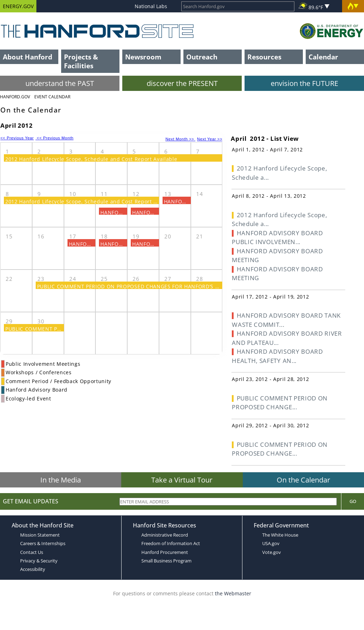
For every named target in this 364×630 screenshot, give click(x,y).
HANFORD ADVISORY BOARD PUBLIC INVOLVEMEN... (277, 238)
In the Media (61, 480)
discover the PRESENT (182, 83)
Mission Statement (40, 535)
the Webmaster (233, 593)
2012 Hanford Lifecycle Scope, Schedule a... (279, 173)
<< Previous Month (54, 138)
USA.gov (271, 543)
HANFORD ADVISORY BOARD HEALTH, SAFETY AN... (277, 356)
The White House (280, 535)
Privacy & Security (39, 561)
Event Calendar (52, 97)
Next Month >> (180, 139)
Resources (264, 57)
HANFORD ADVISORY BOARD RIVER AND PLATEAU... (287, 338)
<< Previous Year (17, 138)
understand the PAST (60, 83)
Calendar (323, 57)
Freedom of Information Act (171, 543)
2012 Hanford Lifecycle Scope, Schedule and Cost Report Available (91, 159)
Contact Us (32, 552)
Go (353, 501)
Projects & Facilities (81, 61)
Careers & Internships (43, 543)
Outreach (202, 57)
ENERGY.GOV (18, 6)
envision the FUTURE (304, 83)
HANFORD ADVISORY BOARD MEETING (277, 256)
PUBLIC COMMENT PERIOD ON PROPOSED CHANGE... (280, 403)
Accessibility (33, 569)
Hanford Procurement (165, 552)
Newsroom (143, 57)
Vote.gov (272, 552)
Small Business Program (166, 561)
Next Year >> (210, 139)
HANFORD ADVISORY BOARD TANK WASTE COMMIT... (286, 320)
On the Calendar (303, 480)
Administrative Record (165, 535)
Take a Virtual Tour (182, 480)
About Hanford (28, 57)
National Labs (151, 6)
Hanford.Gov (15, 97)
